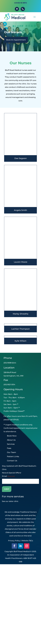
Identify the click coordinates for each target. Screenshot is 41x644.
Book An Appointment (16, 40)
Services (11, 444)
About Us (11, 440)
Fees (9, 448)
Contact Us (12, 461)
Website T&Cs (27, 541)
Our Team (11, 452)
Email (8, 476)
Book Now (12, 436)
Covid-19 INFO (21, 3)
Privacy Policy (14, 541)
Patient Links (13, 456)
